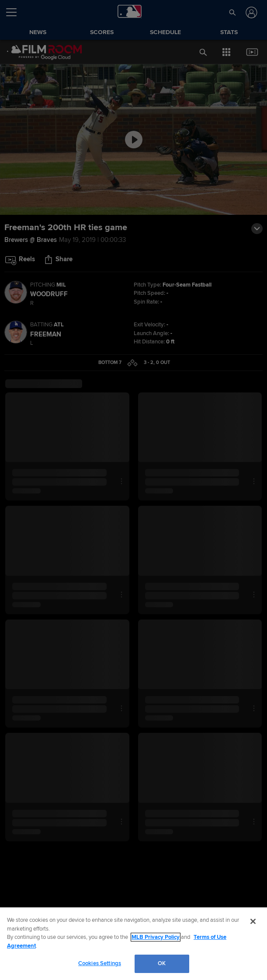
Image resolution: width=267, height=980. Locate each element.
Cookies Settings (100, 963)
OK (162, 963)
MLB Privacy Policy (156, 937)
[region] (133, 944)
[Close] (253, 921)
